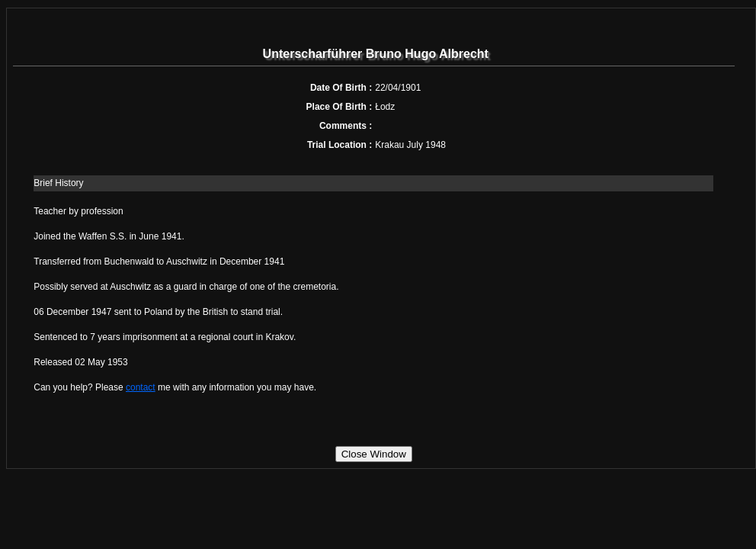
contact (141, 387)
